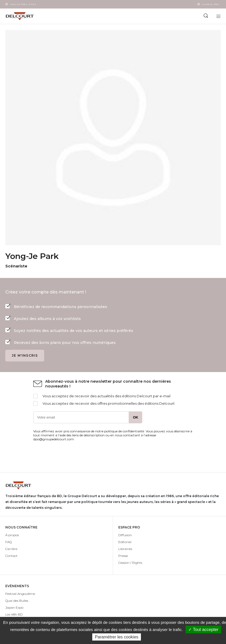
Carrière (11, 549)
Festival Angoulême (20, 594)
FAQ (9, 542)
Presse (123, 556)
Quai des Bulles (17, 601)
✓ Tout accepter (203, 630)
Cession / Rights (130, 563)
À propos (12, 535)
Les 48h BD (14, 614)
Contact (11, 556)
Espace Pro (211, 4)
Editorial (125, 542)
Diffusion (125, 535)
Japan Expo (14, 607)
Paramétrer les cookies (117, 637)
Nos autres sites (23, 4)
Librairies (125, 549)
